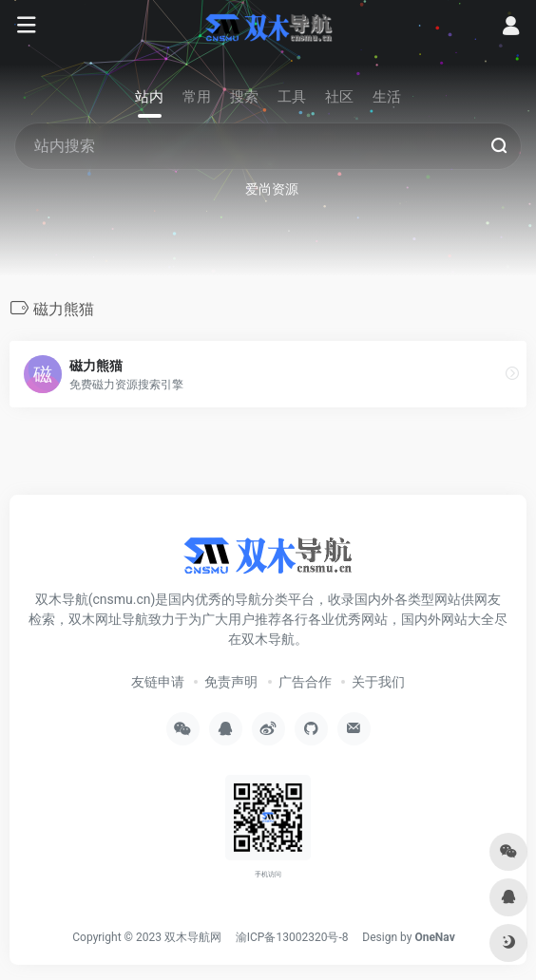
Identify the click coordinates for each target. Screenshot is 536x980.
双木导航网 (193, 937)
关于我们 (378, 682)
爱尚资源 (272, 189)
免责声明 (231, 682)
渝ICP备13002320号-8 (292, 937)
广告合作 (305, 682)
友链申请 (158, 682)
